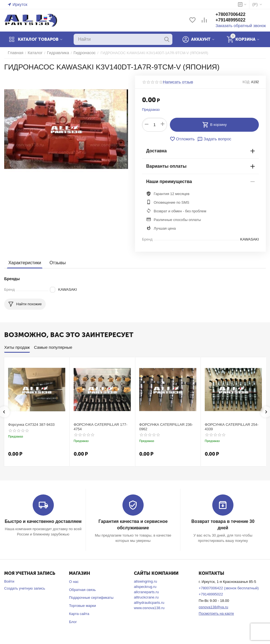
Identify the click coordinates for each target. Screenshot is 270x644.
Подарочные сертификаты (91, 597)
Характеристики (24, 263)
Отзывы (55, 263)
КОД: (246, 82)
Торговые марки (82, 605)
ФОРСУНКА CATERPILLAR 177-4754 (101, 427)
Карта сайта (79, 613)
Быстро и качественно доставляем (43, 521)
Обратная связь (82, 589)
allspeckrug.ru (145, 586)
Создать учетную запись (25, 587)
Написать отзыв (176, 82)
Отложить (184, 139)
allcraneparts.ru (146, 591)
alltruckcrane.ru (146, 596)
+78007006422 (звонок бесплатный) (229, 587)
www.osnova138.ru (149, 607)
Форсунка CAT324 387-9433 (31, 425)
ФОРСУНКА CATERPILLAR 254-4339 (232, 427)
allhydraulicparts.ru (149, 602)
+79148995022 (236, 21)
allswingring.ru (145, 581)
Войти (9, 581)
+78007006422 (236, 15)
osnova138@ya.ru (213, 606)
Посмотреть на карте (216, 613)
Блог (73, 621)
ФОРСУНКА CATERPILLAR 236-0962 (166, 427)
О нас (74, 581)
